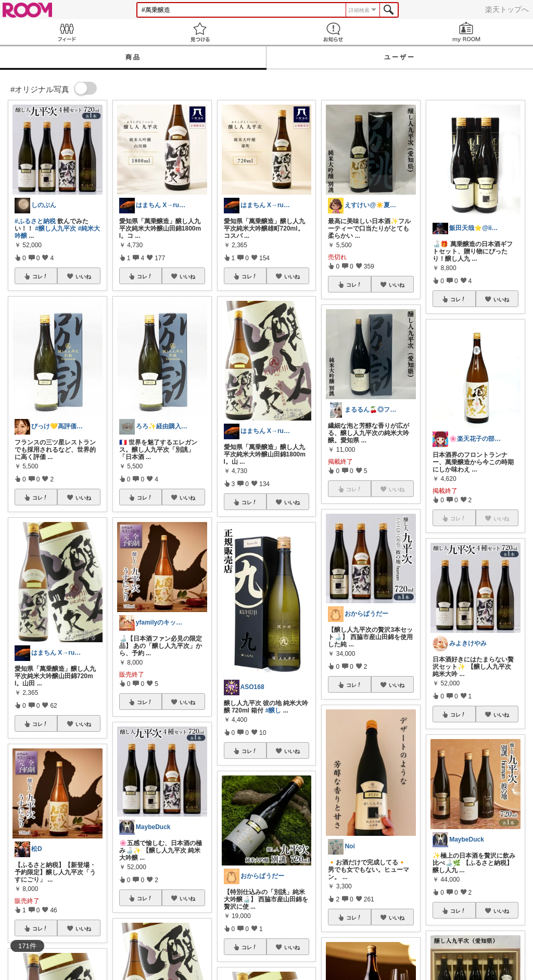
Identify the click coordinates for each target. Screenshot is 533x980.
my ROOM (466, 32)
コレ (40, 276)
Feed (67, 32)
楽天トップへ (507, 9)
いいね (83, 276)
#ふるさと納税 (35, 221)
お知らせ (333, 32)
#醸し (274, 710)
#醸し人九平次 (55, 228)
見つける (200, 32)
